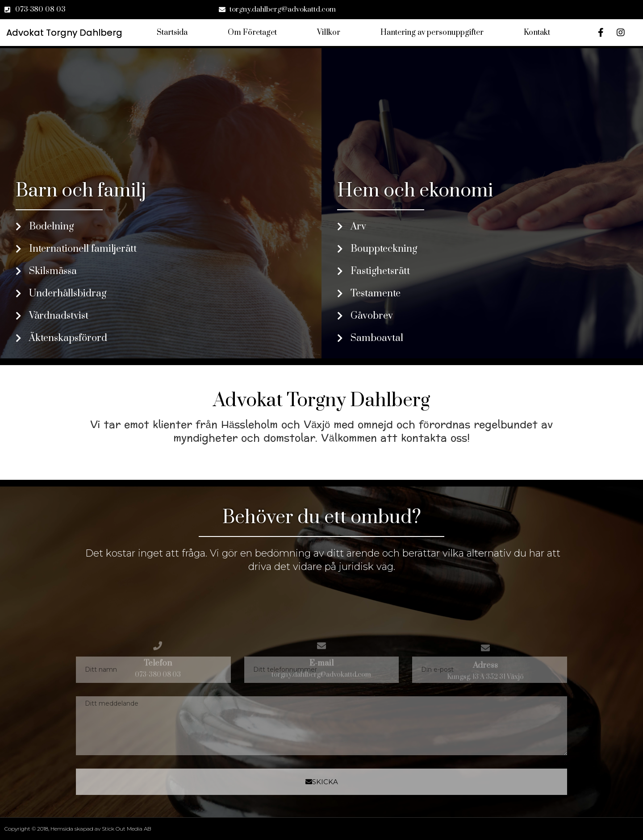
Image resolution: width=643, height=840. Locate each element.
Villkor (329, 33)
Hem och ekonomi (415, 191)
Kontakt (537, 33)
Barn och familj (81, 191)
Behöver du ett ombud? (322, 518)
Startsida (172, 33)
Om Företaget (252, 33)
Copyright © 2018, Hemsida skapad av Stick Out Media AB (78, 829)
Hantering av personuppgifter (432, 33)
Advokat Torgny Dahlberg (321, 401)
